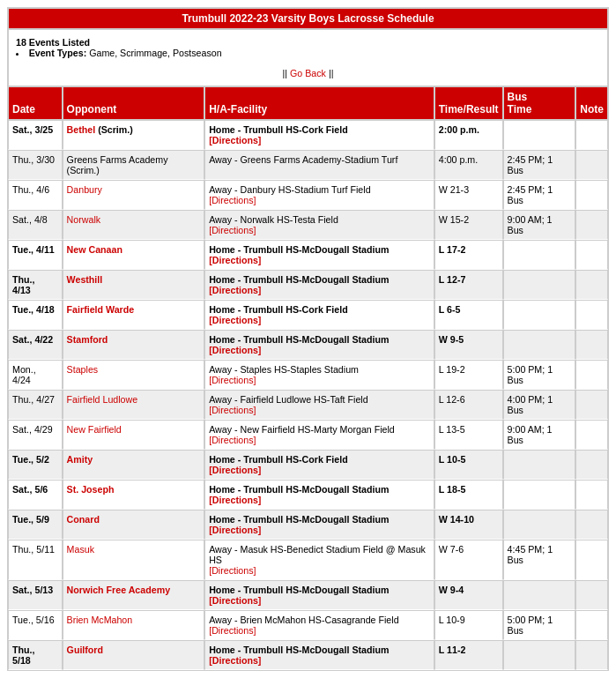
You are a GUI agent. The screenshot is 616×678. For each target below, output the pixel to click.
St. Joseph (91, 489)
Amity (80, 459)
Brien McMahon (100, 620)
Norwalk (84, 220)
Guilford (85, 650)
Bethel (82, 130)
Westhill (85, 279)
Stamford (88, 339)
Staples (83, 369)
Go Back (308, 73)
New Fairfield (94, 429)
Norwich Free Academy (119, 590)
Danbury (85, 190)
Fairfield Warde (101, 309)
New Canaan (95, 250)
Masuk (81, 549)
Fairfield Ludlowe (103, 399)
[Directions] (235, 140)
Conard (83, 519)
